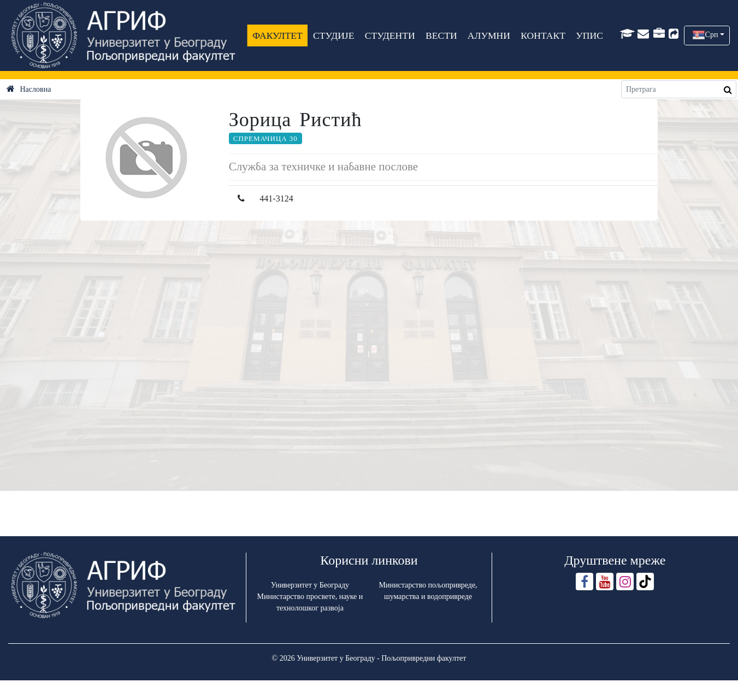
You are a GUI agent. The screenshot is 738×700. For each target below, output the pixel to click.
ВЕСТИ (441, 35)
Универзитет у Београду (310, 585)
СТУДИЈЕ (333, 35)
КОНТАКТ (544, 35)
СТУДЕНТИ (390, 35)
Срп (712, 35)
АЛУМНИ (489, 35)
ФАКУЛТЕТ (278, 35)
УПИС (590, 35)
